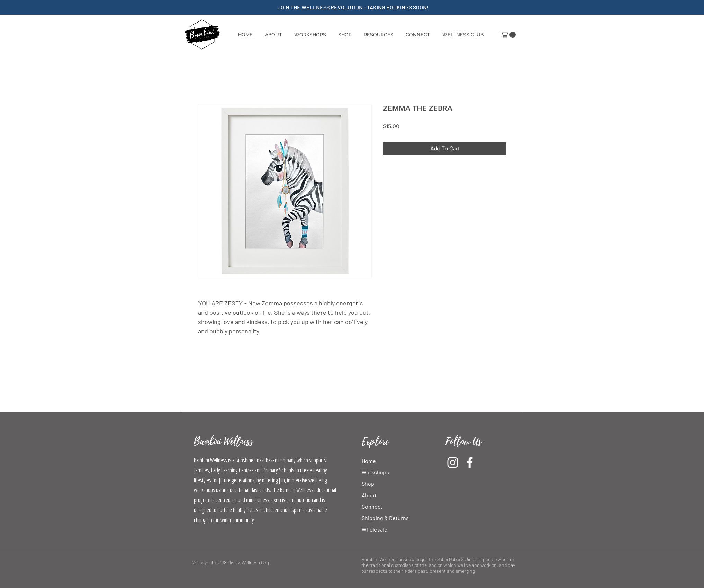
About (369, 495)
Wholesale (374, 529)
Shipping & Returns (385, 518)
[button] (345, 35)
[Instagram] (453, 463)
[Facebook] (470, 463)
